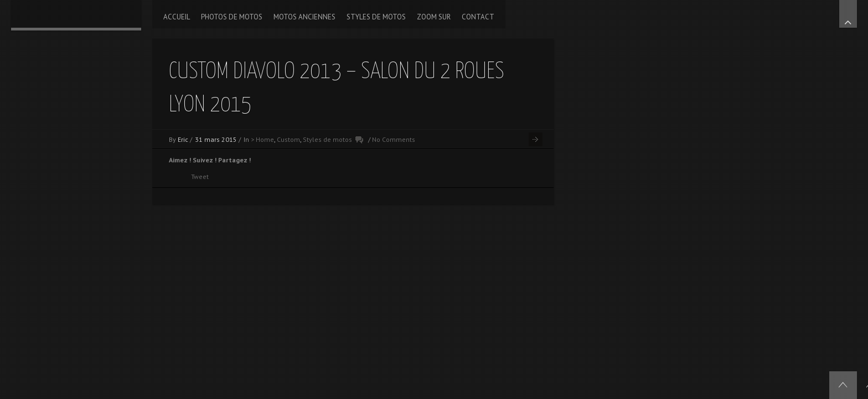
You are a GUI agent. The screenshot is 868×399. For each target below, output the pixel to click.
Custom (288, 139)
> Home (262, 139)
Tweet (200, 177)
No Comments (394, 139)
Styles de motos (327, 139)
